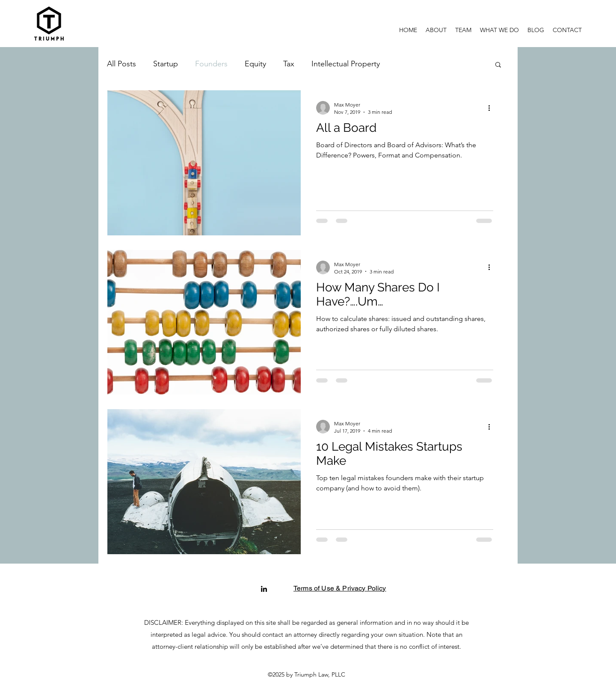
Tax (289, 64)
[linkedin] (264, 589)
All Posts (121, 64)
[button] (499, 30)
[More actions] (492, 108)
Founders (211, 64)
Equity (255, 64)
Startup (166, 64)
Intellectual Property (346, 64)
